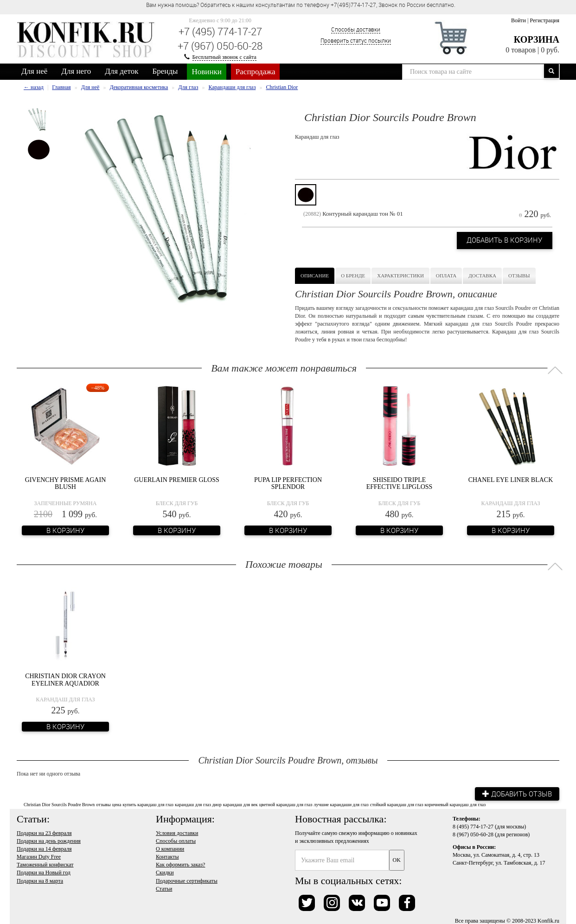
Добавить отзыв (515, 793)
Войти (518, 20)
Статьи (164, 887)
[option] (39, 119)
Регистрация (544, 20)
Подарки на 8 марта (40, 879)
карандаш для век (240, 804)
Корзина (537, 39)
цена (117, 804)
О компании (170, 848)
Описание (315, 275)
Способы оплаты (176, 840)
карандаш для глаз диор (198, 804)
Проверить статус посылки (356, 40)
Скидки (165, 872)
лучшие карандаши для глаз (341, 804)
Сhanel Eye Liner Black (511, 479)
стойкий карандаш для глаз (397, 804)
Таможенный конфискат (45, 864)
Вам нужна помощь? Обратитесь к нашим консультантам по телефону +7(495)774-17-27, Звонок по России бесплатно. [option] (301, 5)
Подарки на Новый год (44, 872)
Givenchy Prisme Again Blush (66, 483)
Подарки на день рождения (49, 840)
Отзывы (519, 275)
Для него (76, 71)
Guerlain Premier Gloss (177, 479)
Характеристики (400, 275)
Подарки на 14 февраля (44, 848)
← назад (34, 87)
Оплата (446, 275)
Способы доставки (356, 29)
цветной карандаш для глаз (286, 804)
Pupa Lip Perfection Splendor (288, 483)
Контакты (167, 856)
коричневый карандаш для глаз (455, 804)
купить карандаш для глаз (148, 804)
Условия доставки (177, 832)
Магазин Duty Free (39, 856)
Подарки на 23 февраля (44, 832)
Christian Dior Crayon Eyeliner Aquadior (65, 679)
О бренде (353, 275)
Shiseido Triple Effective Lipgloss (400, 483)
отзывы (103, 804)
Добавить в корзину (501, 240)
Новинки (206, 72)
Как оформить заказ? (180, 864)
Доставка (482, 275)
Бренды (165, 71)
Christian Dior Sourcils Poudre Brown (59, 804)
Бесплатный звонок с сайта (224, 57)
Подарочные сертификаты (187, 879)
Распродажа (256, 72)
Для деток (122, 71)
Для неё (34, 71)
